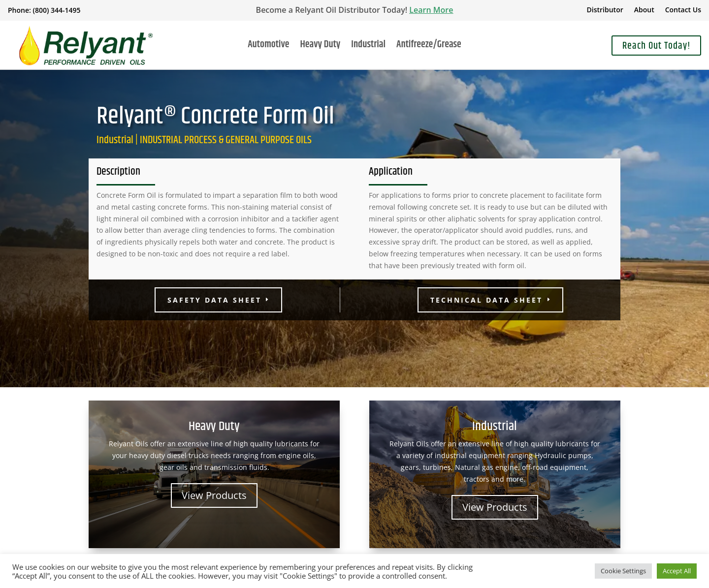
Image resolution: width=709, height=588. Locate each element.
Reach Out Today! (656, 46)
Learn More (431, 10)
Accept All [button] (677, 571)
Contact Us (683, 10)
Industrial (368, 47)
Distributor (605, 10)
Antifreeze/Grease (429, 47)
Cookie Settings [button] (623, 571)
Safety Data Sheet (214, 300)
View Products (214, 495)
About (644, 10)
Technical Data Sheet (486, 300)
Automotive (268, 47)
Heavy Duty (320, 47)
